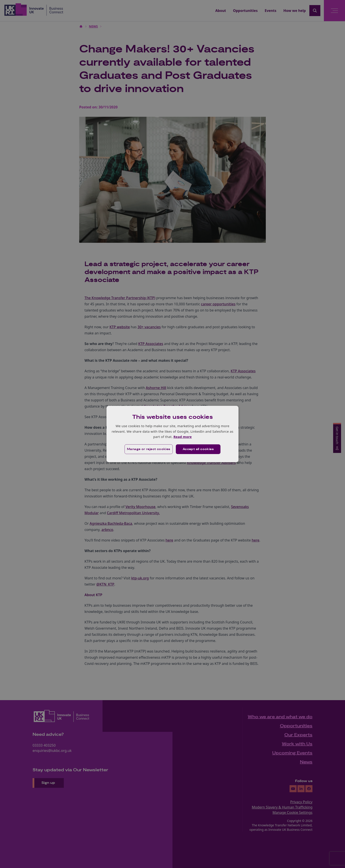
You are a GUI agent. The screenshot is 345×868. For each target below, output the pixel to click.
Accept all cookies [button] (198, 449)
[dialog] (172, 434)
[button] (149, 449)
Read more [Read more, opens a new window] (183, 437)
